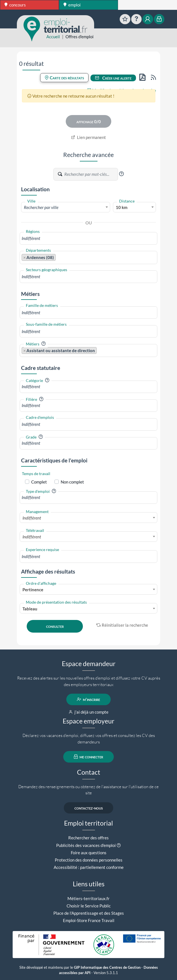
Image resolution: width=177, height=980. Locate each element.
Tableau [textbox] (30, 609)
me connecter (89, 757)
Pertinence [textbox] (33, 590)
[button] (121, 174)
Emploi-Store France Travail (89, 920)
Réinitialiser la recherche (122, 625)
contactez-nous (89, 808)
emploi (72, 5)
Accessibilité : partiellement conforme (89, 867)
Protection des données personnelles (89, 860)
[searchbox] (88, 238)
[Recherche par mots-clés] (91, 174)
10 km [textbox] (122, 207)
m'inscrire (89, 699)
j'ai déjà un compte (89, 712)
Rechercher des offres (88, 838)
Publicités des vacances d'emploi (86, 845)
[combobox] (66, 207)
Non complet (72, 482)
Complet (39, 482)
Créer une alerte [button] (113, 78)
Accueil (53, 37)
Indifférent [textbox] (32, 518)
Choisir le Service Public (89, 906)
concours (15, 5)
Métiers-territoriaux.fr (88, 898)
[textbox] (66, 207)
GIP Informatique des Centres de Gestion (107, 967)
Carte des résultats (64, 78)
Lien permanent (89, 137)
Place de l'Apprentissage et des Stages (89, 913)
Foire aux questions (89, 853)
